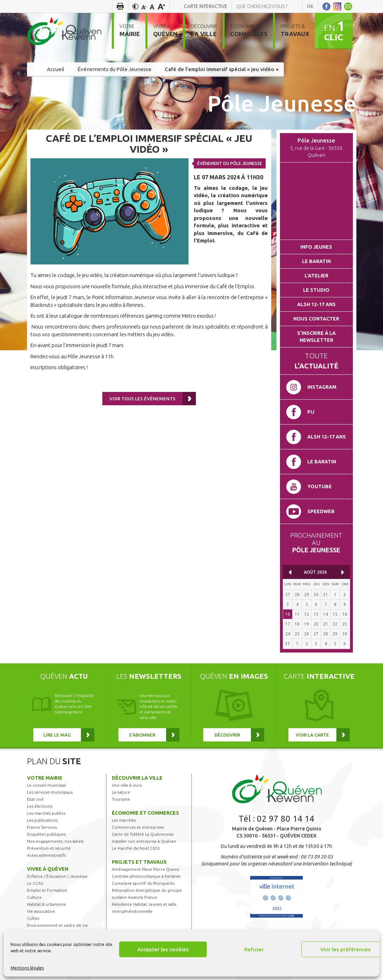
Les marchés (124, 820)
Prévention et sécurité (49, 848)
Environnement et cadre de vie (57, 925)
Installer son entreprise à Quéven (144, 841)
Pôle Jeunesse (282, 103)
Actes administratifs (46, 855)
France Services (42, 827)
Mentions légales (27, 968)
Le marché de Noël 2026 (136, 848)
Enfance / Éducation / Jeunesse (57, 876)
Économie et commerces (145, 813)
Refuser (254, 949)
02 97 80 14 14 (286, 819)
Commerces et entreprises (138, 827)
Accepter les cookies (163, 949)
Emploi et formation (47, 890)
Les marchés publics (46, 813)
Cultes (33, 918)
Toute (316, 361)
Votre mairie (45, 778)
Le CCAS (35, 883)
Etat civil (35, 799)
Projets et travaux (139, 862)
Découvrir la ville (137, 778)
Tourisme (121, 799)
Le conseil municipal (46, 785)
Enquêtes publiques (46, 834)
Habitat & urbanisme (46, 904)
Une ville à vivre (127, 785)
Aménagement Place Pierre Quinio (146, 869)
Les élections (40, 806)
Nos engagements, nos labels (55, 841)
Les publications (42, 820)
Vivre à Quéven (48, 869)
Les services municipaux (50, 792)
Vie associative (41, 911)
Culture (34, 897)
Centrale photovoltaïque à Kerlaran (146, 876)
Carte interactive (206, 6)
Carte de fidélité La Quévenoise (143, 834)
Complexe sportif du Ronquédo (143, 883)
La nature (121, 792)
